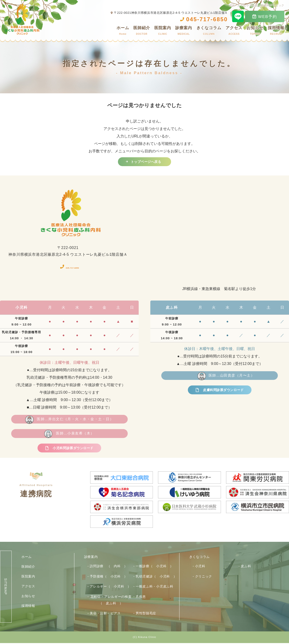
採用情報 (276, 31)
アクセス (234, 31)
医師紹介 (142, 31)
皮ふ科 (246, 567)
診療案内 (184, 31)
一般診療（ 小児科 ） (155, 567)
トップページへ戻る (146, 162)
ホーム (123, 31)
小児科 (200, 567)
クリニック (204, 577)
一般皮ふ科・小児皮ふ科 (155, 587)
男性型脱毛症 (146, 614)
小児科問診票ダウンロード (73, 450)
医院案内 (163, 31)
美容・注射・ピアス (105, 614)
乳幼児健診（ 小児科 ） (156, 577)
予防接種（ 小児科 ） (109, 577)
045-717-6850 (73, 268)
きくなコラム (209, 31)
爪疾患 (141, 598)
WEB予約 (265, 17)
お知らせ (255, 31)
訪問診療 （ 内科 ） (109, 567)
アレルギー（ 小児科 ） (110, 587)
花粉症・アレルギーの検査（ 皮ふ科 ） (111, 601)
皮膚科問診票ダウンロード (223, 392)
